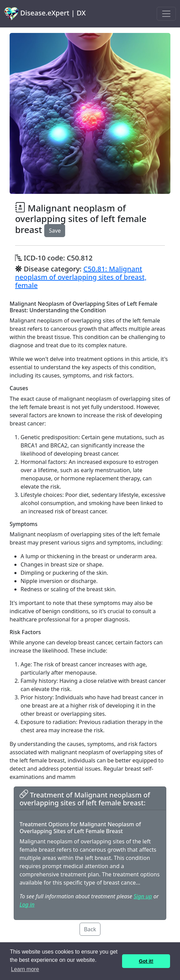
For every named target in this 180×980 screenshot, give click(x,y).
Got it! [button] (146, 961)
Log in (27, 905)
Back (90, 929)
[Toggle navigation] (166, 14)
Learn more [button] (25, 969)
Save (55, 231)
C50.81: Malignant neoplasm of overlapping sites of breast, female (81, 277)
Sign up (143, 896)
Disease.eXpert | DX (45, 14)
